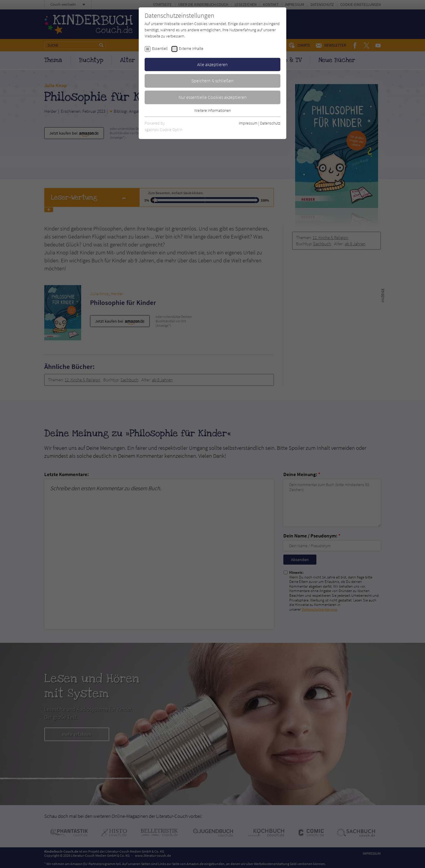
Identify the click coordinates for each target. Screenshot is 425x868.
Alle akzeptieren (212, 64)
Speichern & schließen (212, 81)
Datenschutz (270, 123)
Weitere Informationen (212, 110)
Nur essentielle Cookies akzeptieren (213, 97)
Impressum (248, 123)
